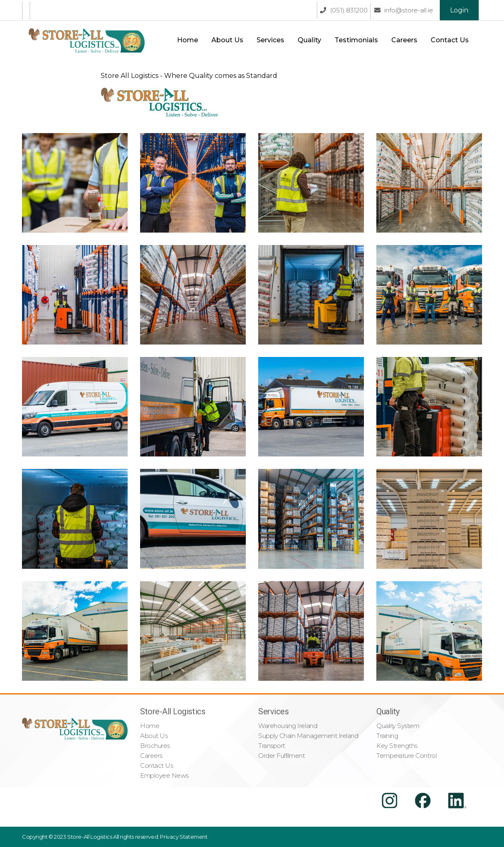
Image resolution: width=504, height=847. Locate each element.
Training (387, 736)
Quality (309, 40)
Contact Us (450, 40)
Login (459, 10)
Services (270, 40)
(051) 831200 (344, 10)
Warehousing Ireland (288, 726)
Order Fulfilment (282, 756)
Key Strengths (397, 746)
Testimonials (356, 40)
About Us (227, 40)
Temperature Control (406, 756)
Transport (272, 746)
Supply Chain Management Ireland (308, 736)
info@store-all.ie (404, 10)
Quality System (398, 726)
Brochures (155, 746)
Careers (404, 40)
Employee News (164, 775)
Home (188, 40)
